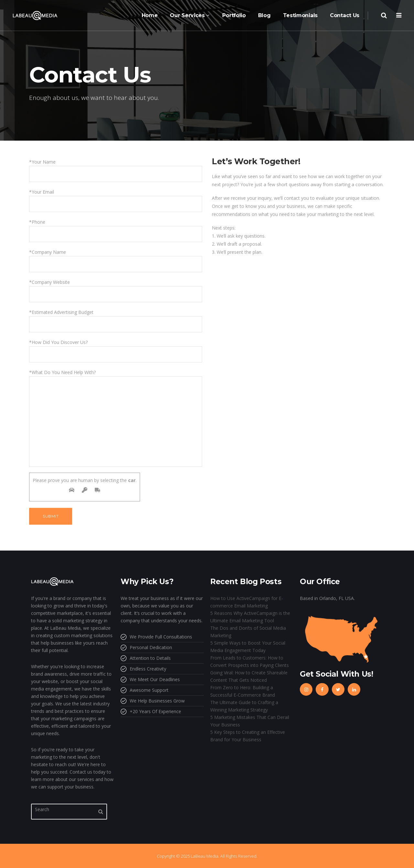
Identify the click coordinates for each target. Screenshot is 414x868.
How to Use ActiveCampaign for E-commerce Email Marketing (247, 602)
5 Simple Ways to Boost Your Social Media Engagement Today (248, 647)
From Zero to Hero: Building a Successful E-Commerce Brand (243, 691)
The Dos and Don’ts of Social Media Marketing (248, 632)
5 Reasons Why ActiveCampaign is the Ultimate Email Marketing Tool (250, 617)
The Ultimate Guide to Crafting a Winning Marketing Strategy (244, 706)
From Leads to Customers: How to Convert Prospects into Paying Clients (250, 661)
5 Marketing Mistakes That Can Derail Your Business (250, 721)
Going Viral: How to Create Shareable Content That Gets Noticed (249, 676)
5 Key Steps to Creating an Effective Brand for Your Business (248, 736)
